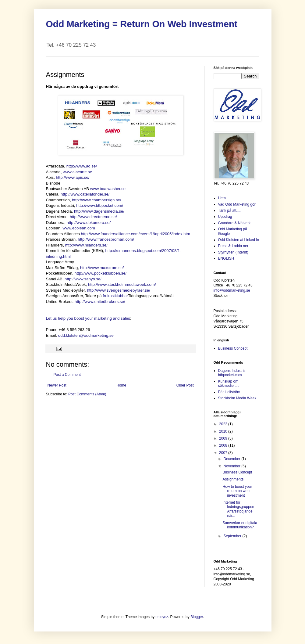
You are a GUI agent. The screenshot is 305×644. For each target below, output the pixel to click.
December (232, 459)
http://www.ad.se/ (82, 166)
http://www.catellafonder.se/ (85, 194)
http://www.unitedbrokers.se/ (100, 302)
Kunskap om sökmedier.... (229, 383)
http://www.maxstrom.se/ (102, 268)
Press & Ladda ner (233, 246)
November (232, 466)
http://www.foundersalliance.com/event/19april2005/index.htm (136, 234)
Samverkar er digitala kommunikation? (240, 525)
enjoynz (162, 617)
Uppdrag (225, 217)
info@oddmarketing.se (232, 290)
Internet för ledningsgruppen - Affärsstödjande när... (239, 509)
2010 (224, 431)
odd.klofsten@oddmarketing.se (86, 335)
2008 (224, 445)
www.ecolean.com (79, 228)
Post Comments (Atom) (87, 394)
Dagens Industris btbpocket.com (232, 373)
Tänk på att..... (230, 210)
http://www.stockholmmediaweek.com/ (122, 284)
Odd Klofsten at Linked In (239, 240)
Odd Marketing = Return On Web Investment (142, 24)
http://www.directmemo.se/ (93, 217)
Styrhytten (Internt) (233, 252)
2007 (224, 453)
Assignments (233, 479)
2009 (224, 438)
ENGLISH (226, 258)
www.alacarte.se (77, 172)
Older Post (185, 385)
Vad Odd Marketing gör (237, 204)
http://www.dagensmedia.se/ (99, 211)
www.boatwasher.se (108, 189)
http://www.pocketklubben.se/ (100, 273)
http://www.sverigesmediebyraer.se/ (118, 290)
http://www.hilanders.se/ (86, 245)
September (233, 536)
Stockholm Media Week (237, 398)
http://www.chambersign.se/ (96, 200)
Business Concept (233, 348)
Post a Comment (67, 375)
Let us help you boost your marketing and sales (88, 318)
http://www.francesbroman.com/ (106, 239)
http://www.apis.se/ (73, 177)
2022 (224, 424)
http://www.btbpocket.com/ (100, 205)
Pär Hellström (229, 392)
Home (121, 385)
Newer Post (57, 385)
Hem (222, 198)
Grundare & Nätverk (234, 223)
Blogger (197, 617)
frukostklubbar (115, 296)
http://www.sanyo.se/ (83, 279)
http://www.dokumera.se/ (89, 223)
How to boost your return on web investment (237, 491)
